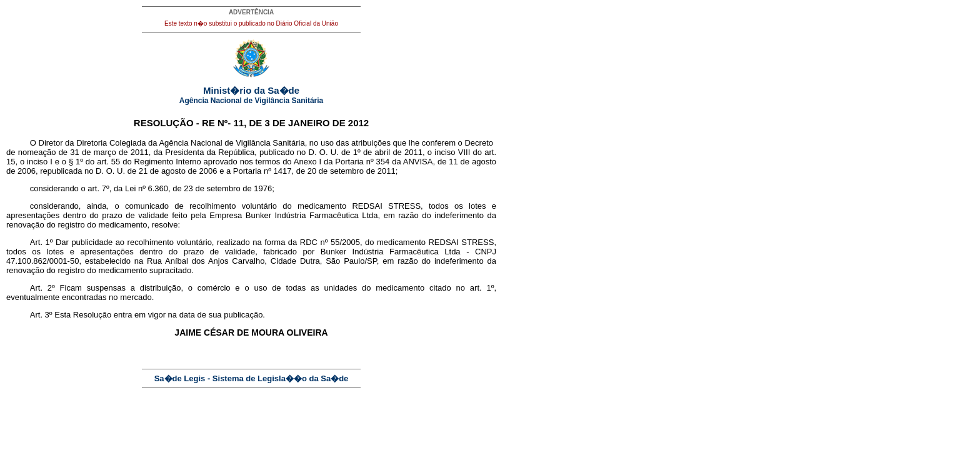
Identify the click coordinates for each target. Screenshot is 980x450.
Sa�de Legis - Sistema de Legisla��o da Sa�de (252, 378)
